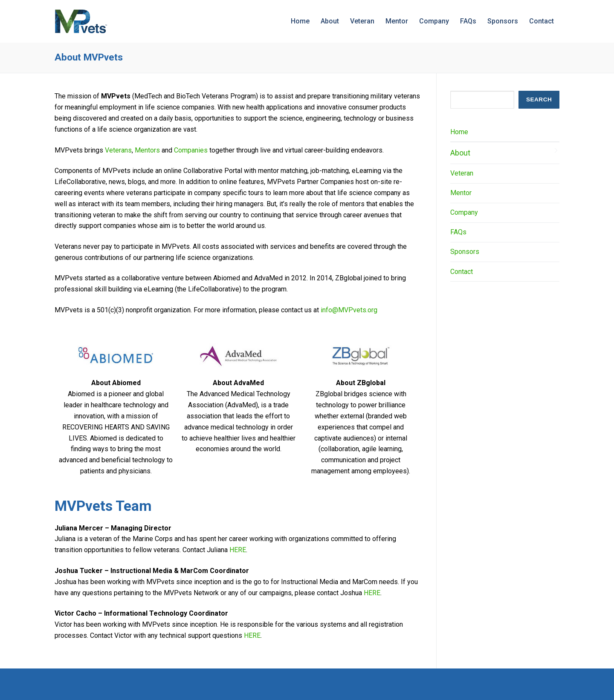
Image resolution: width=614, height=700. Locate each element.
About (460, 153)
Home (459, 132)
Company (464, 212)
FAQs (458, 232)
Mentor (461, 193)
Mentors (147, 150)
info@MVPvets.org (349, 310)
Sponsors (465, 252)
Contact (462, 272)
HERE (238, 550)
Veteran (462, 173)
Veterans (118, 150)
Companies (191, 150)
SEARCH (539, 99)
